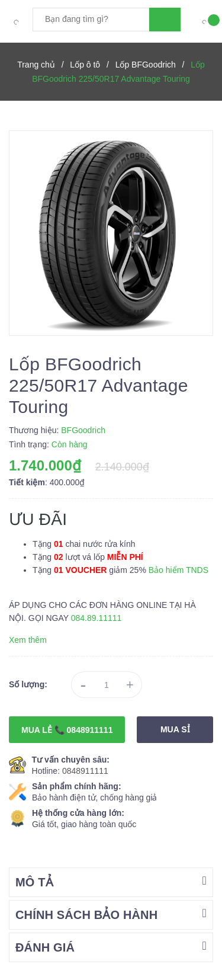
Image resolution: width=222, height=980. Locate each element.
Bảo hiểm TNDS (178, 570)
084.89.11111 (96, 618)
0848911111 (85, 771)
